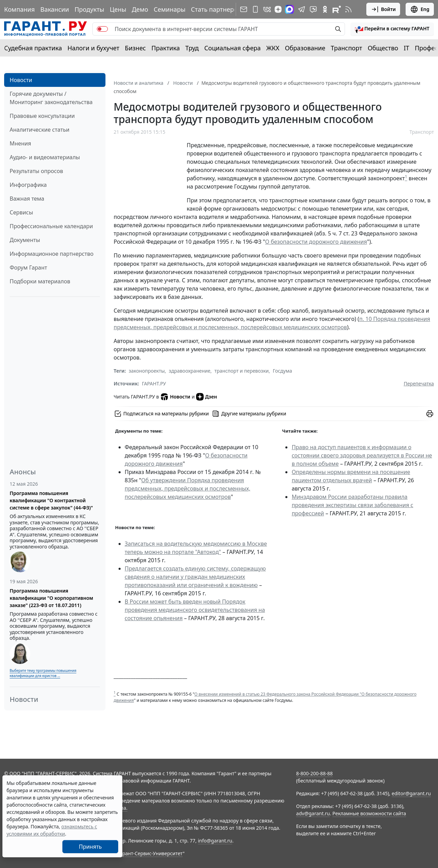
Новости (21, 80)
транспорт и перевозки (242, 371)
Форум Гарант (28, 268)
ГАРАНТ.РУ (154, 383)
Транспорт (347, 48)
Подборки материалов (40, 281)
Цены (118, 9)
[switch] (102, 29)
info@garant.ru (215, 841)
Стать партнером (217, 9)
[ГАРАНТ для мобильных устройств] (255, 9)
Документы (25, 240)
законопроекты (147, 371)
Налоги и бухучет (94, 48)
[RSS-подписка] (348, 9)
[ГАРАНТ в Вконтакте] (267, 9)
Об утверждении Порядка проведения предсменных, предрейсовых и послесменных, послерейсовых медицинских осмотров (188, 488)
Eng (420, 9)
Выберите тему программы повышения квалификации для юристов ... (43, 673)
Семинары (170, 9)
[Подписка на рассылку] (244, 9)
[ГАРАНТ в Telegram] (302, 9)
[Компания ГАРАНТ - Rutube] (337, 9)
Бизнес (135, 48)
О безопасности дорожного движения (316, 242)
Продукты (89, 9)
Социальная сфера (233, 48)
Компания (19, 9)
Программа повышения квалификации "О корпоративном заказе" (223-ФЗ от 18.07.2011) (51, 598)
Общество (383, 48)
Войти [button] (383, 9)
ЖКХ (273, 48)
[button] (392, 29)
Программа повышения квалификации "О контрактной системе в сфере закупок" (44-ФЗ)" (51, 500)
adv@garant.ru (313, 813)
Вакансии (55, 9)
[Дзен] (278, 9)
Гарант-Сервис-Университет (150, 853)
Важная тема (27, 199)
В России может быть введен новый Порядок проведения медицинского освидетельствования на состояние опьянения (195, 610)
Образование (305, 48)
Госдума (283, 371)
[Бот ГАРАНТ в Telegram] (313, 9)
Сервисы (21, 212)
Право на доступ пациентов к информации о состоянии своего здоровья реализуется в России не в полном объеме (362, 455)
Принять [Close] (90, 847)
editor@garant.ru (411, 793)
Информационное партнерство (52, 254)
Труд (192, 48)
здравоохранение (190, 371)
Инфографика (28, 185)
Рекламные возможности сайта (369, 813)
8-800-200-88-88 (314, 773)
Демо (140, 9)
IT (407, 48)
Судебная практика (33, 48)
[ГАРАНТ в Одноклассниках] (325, 9)
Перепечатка (419, 383)
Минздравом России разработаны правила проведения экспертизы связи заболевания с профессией (352, 505)
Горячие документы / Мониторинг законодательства (51, 98)
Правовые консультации (42, 116)
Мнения (20, 143)
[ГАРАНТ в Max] (289, 9)
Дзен (207, 397)
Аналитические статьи (39, 130)
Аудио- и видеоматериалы (45, 157)
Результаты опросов (36, 171)
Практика (165, 48)
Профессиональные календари (51, 226)
